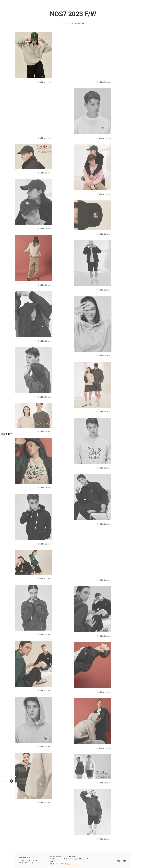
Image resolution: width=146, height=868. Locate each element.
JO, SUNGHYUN (78, 23)
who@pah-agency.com (72, 864)
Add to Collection (45, 82)
